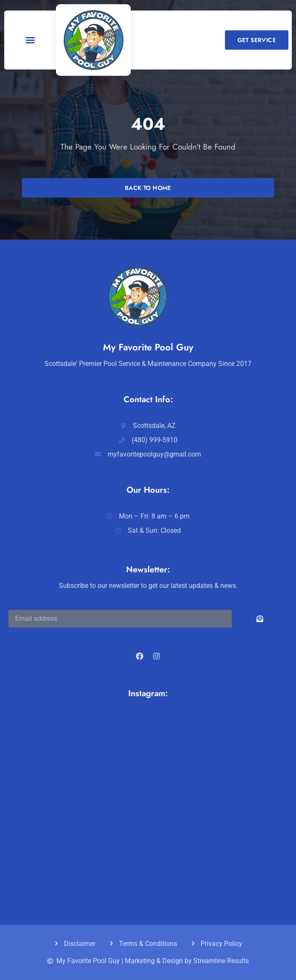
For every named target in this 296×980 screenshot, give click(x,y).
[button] (30, 40)
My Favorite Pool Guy (148, 347)
